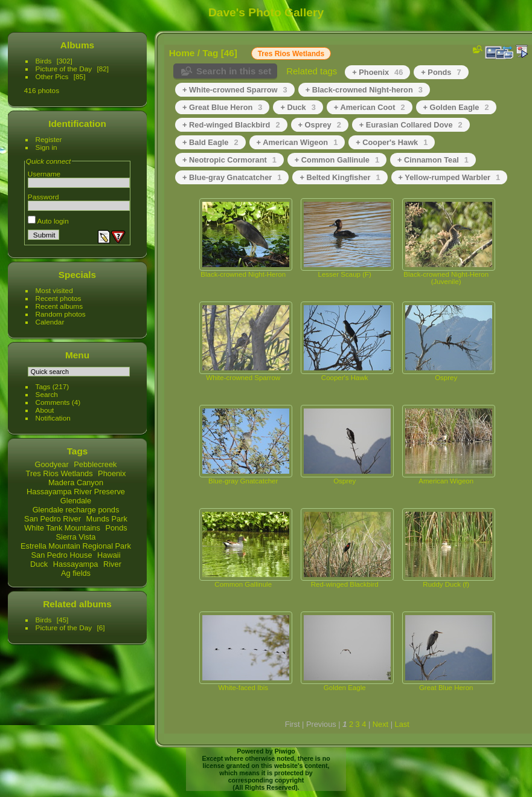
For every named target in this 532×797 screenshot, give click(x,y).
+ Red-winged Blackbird (231, 125)
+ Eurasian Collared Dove (411, 125)
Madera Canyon (76, 482)
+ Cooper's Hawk (392, 142)
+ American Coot (370, 107)
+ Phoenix (377, 72)
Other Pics (52, 76)
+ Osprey (320, 125)
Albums (77, 45)
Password (43, 197)
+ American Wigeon (297, 142)
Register (49, 139)
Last (402, 724)
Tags (43, 386)
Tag (210, 53)
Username (44, 174)
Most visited (54, 290)
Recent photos (59, 298)
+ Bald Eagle (210, 142)
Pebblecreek (95, 464)
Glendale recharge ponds (76, 510)
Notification (53, 418)
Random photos (61, 314)
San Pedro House (61, 555)
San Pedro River (53, 519)
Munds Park (107, 519)
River (112, 564)
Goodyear (52, 464)
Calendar (50, 322)
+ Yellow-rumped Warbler (450, 177)
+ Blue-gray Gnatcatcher (232, 177)
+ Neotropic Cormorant (229, 160)
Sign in (46, 147)
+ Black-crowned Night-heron (364, 90)
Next (380, 724)
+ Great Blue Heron (222, 107)
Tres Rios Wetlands (59, 473)
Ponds (116, 528)
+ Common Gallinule (337, 160)
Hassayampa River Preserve (76, 492)
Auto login (48, 221)
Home (182, 53)
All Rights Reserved (265, 787)
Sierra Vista (76, 537)
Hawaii (109, 555)
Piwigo (285, 751)
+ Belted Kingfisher (340, 177)
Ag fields (76, 573)
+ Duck (298, 107)
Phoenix (112, 473)
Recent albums (59, 306)
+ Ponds (441, 72)
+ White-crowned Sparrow (235, 90)
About (45, 410)
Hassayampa (76, 564)
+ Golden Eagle (456, 107)
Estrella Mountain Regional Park (76, 546)
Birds (44, 61)
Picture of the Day (64, 69)
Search (47, 394)
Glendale (76, 501)
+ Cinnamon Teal (433, 160)
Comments (53, 402)
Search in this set (234, 71)
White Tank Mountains (62, 528)
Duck (39, 564)
